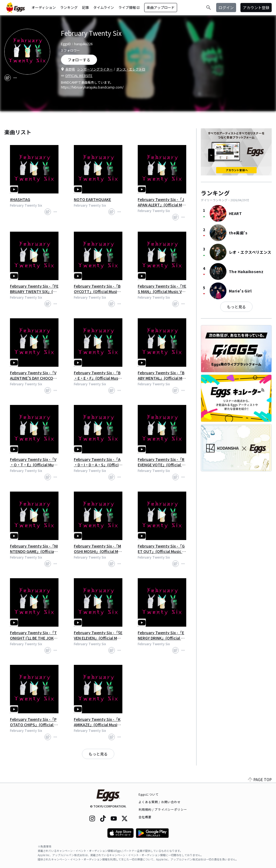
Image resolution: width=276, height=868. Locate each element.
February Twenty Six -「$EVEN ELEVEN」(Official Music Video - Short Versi (98, 635)
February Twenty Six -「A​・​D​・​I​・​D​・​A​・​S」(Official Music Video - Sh (98, 462)
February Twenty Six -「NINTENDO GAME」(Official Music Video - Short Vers (34, 549)
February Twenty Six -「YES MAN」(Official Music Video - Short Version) (162, 289)
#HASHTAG (20, 199)
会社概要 (145, 817)
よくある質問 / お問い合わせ (160, 802)
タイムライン (104, 7)
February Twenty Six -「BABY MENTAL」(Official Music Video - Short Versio (161, 375)
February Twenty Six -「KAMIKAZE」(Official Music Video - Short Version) (98, 722)
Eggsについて (149, 794)
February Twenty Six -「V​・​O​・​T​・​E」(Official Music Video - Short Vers (33, 462)
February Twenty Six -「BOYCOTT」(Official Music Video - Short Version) (98, 289)
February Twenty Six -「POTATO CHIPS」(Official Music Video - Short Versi (34, 722)
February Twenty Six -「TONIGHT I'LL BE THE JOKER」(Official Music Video (33, 635)
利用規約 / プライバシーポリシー (163, 809)
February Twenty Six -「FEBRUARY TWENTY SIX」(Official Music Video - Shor (34, 289)
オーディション (44, 7)
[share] (8, 78)
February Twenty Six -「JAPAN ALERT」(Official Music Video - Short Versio (162, 202)
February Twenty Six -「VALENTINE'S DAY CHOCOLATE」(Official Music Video (34, 375)
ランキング (69, 7)
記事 (85, 7)
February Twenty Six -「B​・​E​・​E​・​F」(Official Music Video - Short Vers (98, 375)
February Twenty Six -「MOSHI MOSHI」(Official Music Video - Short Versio (98, 549)
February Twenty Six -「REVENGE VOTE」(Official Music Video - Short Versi (161, 462)
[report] (15, 78)
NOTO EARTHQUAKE (92, 199)
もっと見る (98, 754)
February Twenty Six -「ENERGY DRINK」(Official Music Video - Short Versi (162, 635)
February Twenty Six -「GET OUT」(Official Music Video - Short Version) (162, 549)
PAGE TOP (260, 779)
